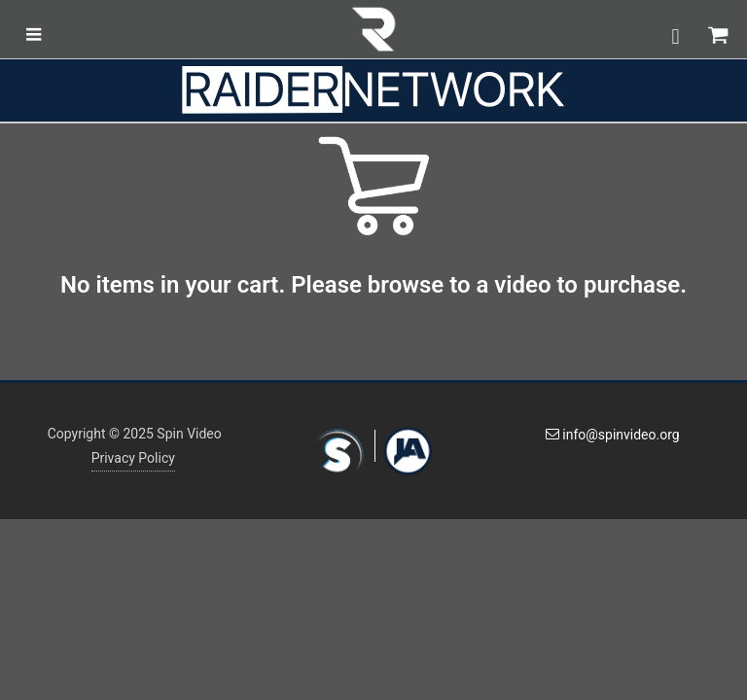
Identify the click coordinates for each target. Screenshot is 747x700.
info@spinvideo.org (613, 435)
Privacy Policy (133, 458)
